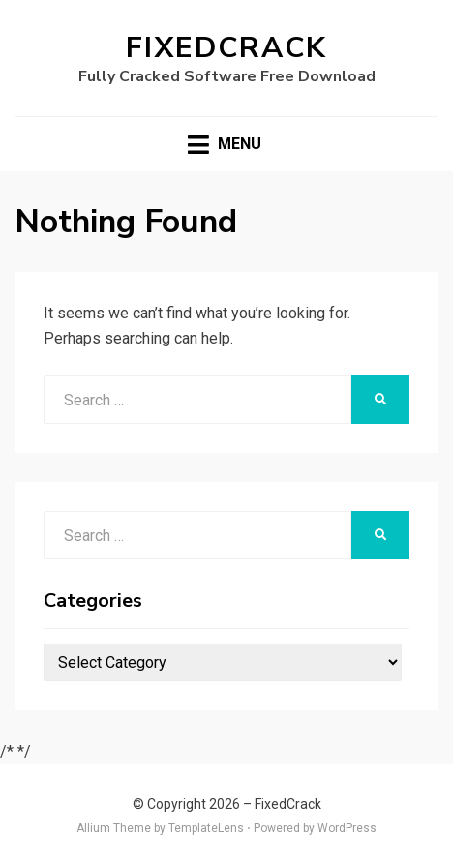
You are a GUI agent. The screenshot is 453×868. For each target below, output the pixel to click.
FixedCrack (226, 48)
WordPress (347, 828)
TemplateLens (206, 828)
